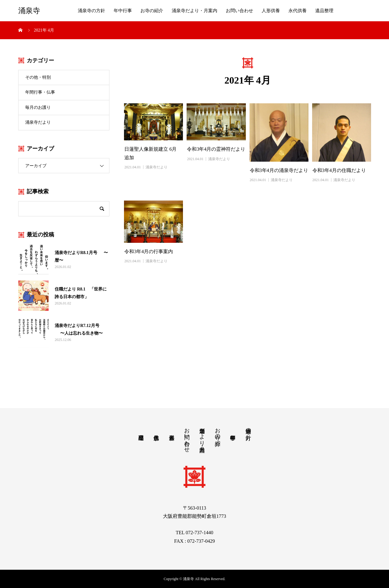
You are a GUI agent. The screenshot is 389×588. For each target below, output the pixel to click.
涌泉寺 (29, 11)
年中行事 (123, 11)
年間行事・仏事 (40, 92)
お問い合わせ (239, 11)
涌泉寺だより (38, 122)
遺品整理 (324, 11)
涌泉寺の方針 (91, 11)
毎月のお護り (38, 107)
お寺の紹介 (152, 11)
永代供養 (298, 11)
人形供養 (271, 11)
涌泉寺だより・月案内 (194, 11)
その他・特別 (38, 77)
